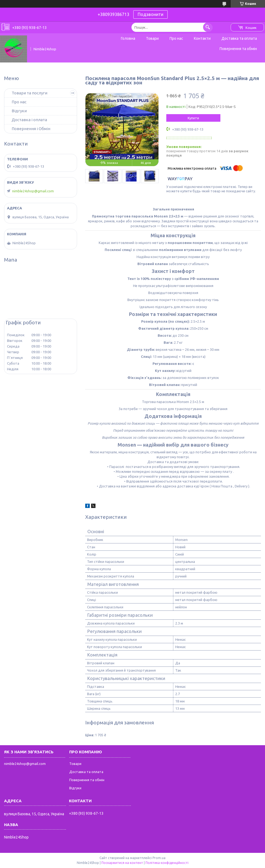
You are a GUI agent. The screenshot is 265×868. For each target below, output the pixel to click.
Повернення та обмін (238, 49)
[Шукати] (208, 27)
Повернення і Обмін (31, 129)
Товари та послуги (29, 93)
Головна (128, 38)
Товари (152, 38)
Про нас (176, 38)
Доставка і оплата (29, 120)
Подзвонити (150, 14)
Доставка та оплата (239, 38)
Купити (193, 118)
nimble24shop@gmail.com (33, 191)
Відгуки (19, 111)
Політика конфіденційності (167, 863)
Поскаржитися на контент (122, 863)
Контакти (202, 38)
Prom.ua (159, 858)
